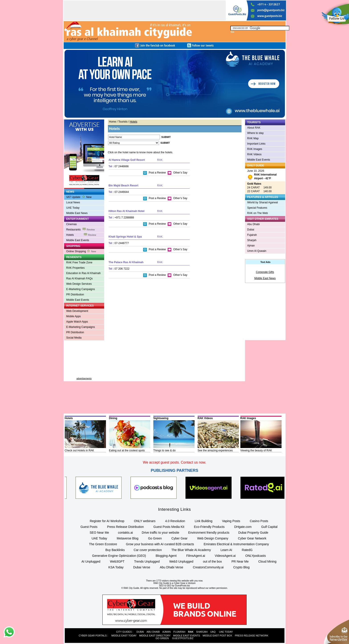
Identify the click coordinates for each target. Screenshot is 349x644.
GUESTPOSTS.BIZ (183, 638)
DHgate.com (243, 527)
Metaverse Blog (128, 538)
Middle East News (77, 213)
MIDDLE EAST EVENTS (187, 636)
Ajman (251, 246)
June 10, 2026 (262, 175)
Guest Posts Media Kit (169, 527)
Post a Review (154, 173)
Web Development (77, 311)
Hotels (81, 235)
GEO (169, 586)
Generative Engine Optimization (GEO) (119, 556)
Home (113, 122)
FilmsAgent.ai (196, 556)
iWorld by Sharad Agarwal (263, 202)
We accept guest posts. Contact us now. (174, 462)
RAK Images (255, 149)
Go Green (155, 538)
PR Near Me (240, 561)
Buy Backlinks (115, 550)
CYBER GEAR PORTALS (93, 636)
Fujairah (252, 235)
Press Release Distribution (125, 527)
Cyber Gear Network (252, 538)
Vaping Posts (231, 521)
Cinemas (72, 224)
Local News (73, 202)
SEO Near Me (99, 533)
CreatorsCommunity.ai (208, 567)
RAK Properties (76, 268)
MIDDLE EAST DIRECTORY (155, 636)
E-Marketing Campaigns (81, 289)
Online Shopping (81, 251)
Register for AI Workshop (107, 521)
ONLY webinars (145, 521)
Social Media (74, 338)
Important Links (256, 144)
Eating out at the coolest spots (127, 450)
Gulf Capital (269, 527)
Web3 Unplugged (181, 561)
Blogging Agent (166, 556)
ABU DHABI (153, 632)
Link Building (204, 521)
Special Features (257, 208)
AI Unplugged (91, 561)
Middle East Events (78, 240)
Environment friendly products (209, 533)
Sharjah (252, 240)
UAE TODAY (226, 632)
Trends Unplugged (147, 561)
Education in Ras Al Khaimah (84, 273)
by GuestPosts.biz (181, 586)
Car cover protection (148, 550)
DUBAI (140, 632)
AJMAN (166, 632)
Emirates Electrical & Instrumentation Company (236, 544)
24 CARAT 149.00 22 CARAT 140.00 (260, 188)
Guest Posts (89, 527)
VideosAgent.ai (225, 556)
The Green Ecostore (103, 544)
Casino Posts (259, 521)
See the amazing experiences (215, 450)
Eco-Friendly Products (209, 527)
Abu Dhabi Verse (171, 567)
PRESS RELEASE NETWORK (252, 636)
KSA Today (116, 567)
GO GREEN (162, 638)
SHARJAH (202, 632)
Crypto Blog (241, 567)
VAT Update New (79, 197)
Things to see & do (164, 450)
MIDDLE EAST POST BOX (217, 636)
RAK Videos (254, 154)
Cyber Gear (179, 538)
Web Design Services (79, 284)
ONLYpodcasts (256, 556)
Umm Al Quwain (257, 251)
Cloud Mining (267, 561)
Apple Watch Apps (77, 322)
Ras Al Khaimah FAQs (80, 279)
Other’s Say (177, 173)
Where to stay (256, 133)
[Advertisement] (84, 361)
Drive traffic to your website (161, 533)
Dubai (251, 230)
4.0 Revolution (175, 521)
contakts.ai (125, 533)
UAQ (213, 632)
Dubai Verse (142, 567)
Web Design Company (213, 538)
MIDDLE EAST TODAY (124, 636)
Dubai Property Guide (253, 533)
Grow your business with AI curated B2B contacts (160, 544)
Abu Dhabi (254, 224)
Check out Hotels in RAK (79, 450)
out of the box (212, 561)
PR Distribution (75, 295)
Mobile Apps (74, 316)
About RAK (254, 128)
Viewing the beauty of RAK (256, 450)
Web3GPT (117, 561)
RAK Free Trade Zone (79, 262)
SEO (161, 586)
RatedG (247, 550)
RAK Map (253, 138)
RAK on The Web (258, 213)
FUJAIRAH (179, 632)
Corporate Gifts (265, 272)
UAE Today (73, 208)
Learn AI (226, 550)
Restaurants (81, 230)
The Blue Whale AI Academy (191, 550)
